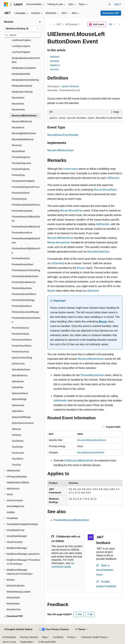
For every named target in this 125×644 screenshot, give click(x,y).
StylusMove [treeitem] (18, 411)
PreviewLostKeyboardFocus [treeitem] (26, 205)
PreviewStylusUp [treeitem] (20, 328)
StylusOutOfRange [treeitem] (21, 417)
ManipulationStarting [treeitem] (22, 92)
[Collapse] (40, 22)
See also (54, 69)
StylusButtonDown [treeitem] (21, 370)
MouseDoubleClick (98, 252)
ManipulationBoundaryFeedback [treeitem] (26, 60)
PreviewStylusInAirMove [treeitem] (24, 294)
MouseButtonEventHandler (63, 135)
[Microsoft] (6, 4)
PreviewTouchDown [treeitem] (22, 340)
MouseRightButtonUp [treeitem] (23, 139)
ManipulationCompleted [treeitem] (24, 68)
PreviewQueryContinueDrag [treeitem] (26, 270)
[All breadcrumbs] (50, 24)
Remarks (55, 61)
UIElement (113, 178)
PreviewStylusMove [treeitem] (22, 306)
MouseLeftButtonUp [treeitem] (22, 121)
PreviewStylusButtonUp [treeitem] (24, 282)
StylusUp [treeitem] (16, 429)
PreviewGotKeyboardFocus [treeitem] (26, 187)
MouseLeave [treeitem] (18, 110)
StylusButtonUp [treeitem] (20, 375)
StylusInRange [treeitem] (19, 399)
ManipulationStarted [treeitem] (22, 86)
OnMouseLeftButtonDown (79, 461)
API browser (71, 24)
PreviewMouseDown (92, 375)
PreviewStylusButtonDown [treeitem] (25, 276)
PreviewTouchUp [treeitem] (20, 352)
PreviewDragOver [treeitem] (21, 169)
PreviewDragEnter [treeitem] (21, 157)
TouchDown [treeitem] (18, 441)
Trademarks (26, 642)
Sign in (118, 4)
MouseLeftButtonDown (61, 150)
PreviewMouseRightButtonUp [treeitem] (26, 250)
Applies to (55, 65)
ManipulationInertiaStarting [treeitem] (25, 80)
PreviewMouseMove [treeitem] (22, 233)
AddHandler (103, 224)
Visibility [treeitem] (11, 512)
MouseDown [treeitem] (18, 98)
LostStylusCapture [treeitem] (21, 46)
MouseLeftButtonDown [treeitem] (24, 116)
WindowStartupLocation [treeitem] (19, 592)
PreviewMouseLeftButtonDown (71, 520)
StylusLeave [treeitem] (18, 405)
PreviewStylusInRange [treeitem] (23, 300)
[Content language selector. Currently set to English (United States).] (18, 629)
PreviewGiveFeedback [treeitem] (23, 181)
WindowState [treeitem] (13, 598)
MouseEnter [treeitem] (18, 104)
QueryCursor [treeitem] (18, 363)
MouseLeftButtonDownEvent (92, 440)
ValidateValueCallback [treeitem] (18, 482)
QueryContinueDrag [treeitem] (22, 358)
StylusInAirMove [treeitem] (20, 393)
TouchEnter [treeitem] (17, 447)
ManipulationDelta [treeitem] (21, 74)
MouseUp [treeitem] (17, 145)
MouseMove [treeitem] (18, 127)
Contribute (58, 637)
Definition (55, 57)
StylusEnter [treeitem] (18, 387)
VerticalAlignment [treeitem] (15, 506)
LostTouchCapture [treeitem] (21, 52)
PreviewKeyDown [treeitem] (21, 193)
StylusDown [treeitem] (18, 381)
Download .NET (111, 13)
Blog (44, 637)
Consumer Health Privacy (94, 637)
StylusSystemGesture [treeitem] (23, 423)
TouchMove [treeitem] (18, 459)
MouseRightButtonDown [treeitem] (24, 133)
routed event (70, 169)
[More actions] (120, 24)
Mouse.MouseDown (105, 190)
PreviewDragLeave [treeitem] (21, 163)
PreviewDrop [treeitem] (18, 175)
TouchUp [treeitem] (16, 465)
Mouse (81, 268)
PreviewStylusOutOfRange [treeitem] (25, 312)
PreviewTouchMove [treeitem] (22, 346)
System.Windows (70, 86)
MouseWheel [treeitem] (18, 151)
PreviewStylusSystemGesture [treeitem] (26, 320)
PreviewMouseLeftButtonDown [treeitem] (26, 219)
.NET (59, 24)
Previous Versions (29, 637)
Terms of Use (9, 642)
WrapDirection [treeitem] (14, 609)
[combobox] (22, 29)
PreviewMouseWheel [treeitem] (22, 264)
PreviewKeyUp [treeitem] (19, 199)
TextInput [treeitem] (16, 435)
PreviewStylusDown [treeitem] (22, 288)
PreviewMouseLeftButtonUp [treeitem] (26, 227)
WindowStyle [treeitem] (13, 604)
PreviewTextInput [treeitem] (20, 334)
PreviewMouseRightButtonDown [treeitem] (26, 241)
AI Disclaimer (9, 637)
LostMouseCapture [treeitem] (21, 40)
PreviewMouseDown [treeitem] (22, 211)
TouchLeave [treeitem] (18, 453)
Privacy (71, 637)
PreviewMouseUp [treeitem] (21, 258)
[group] (85, 118)
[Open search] (110, 4)
